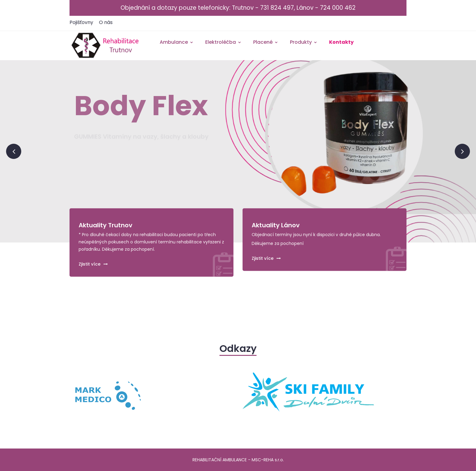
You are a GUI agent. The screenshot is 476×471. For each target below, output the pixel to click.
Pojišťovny (81, 22)
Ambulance (177, 42)
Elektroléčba (223, 42)
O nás (106, 22)
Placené (266, 42)
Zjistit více (93, 264)
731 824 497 (277, 8)
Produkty (304, 42)
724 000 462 (338, 8)
